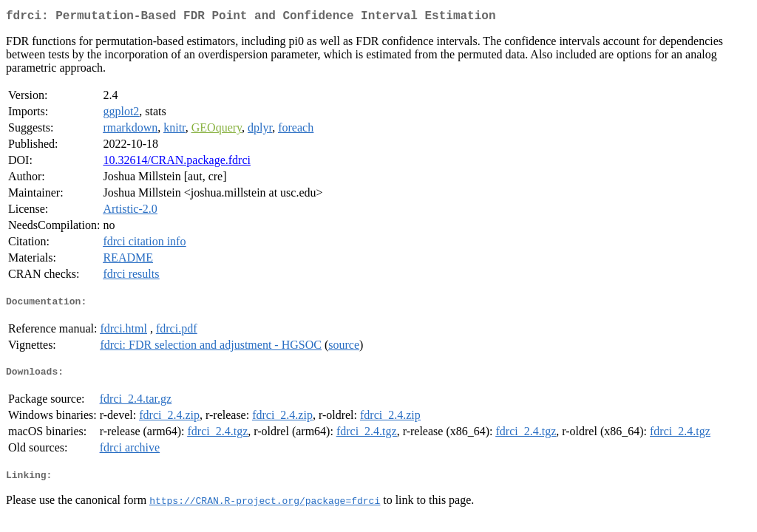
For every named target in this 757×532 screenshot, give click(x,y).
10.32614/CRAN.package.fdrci (177, 163)
